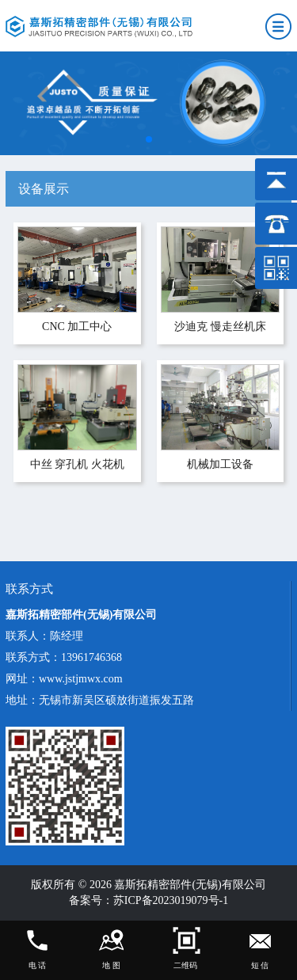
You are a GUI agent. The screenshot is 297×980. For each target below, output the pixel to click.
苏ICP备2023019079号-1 (171, 900)
